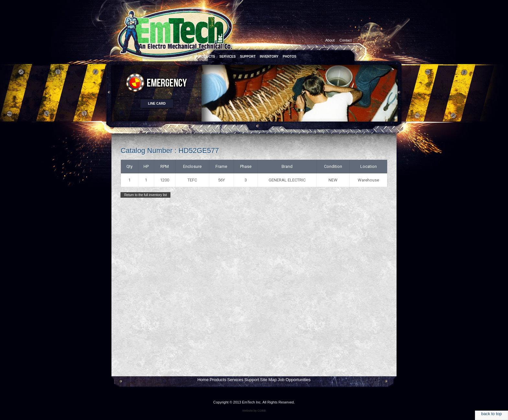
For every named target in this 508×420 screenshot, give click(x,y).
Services (235, 380)
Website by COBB (254, 411)
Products (218, 380)
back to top (491, 414)
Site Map (268, 380)
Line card (157, 104)
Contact (346, 40)
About (330, 40)
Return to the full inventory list (145, 195)
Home (203, 380)
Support (252, 380)
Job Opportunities (294, 380)
